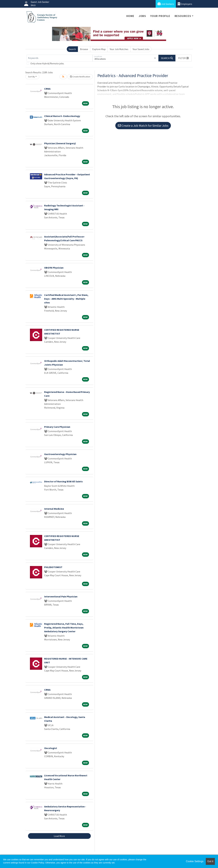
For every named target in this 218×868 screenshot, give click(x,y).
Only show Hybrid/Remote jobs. (47, 63)
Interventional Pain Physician (61, 596)
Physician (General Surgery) (60, 143)
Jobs (142, 16)
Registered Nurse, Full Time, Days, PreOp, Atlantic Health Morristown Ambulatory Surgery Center (64, 628)
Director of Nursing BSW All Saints (63, 481)
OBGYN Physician (54, 268)
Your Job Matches (119, 49)
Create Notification (80, 77)
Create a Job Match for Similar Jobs (143, 125)
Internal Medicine (54, 509)
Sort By (32, 77)
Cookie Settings (195, 861)
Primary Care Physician (57, 427)
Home (130, 16)
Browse (84, 49)
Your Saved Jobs (141, 49)
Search (72, 49)
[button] (184, 58)
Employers (185, 4)
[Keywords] (60, 58)
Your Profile (160, 16)
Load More (59, 836)
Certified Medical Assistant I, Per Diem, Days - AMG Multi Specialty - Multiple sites (66, 299)
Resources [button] (183, 16)
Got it (210, 861)
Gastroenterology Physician (60, 454)
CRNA (47, 89)
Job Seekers (166, 4)
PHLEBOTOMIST (53, 567)
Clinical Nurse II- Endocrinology (62, 116)
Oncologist (51, 748)
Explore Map (99, 49)
